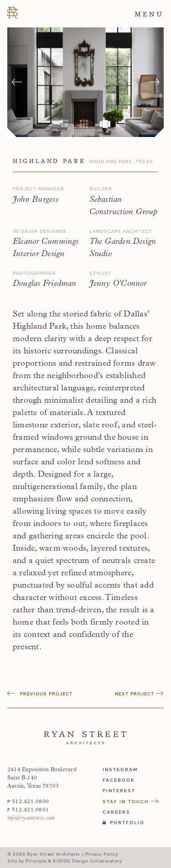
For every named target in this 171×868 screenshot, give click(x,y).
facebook (119, 780)
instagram (120, 769)
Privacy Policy (101, 854)
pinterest (119, 790)
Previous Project (40, 694)
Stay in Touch (131, 801)
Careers (117, 812)
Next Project (139, 694)
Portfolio (124, 822)
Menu (149, 14)
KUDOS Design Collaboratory (87, 861)
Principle (36, 861)
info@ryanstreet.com (31, 818)
